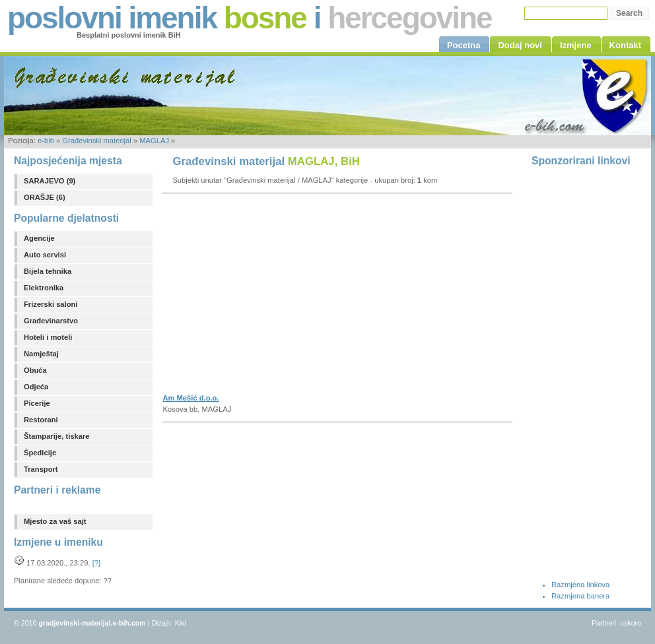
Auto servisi (45, 255)
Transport (41, 469)
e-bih (46, 141)
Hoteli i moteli (48, 337)
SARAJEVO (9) (50, 181)
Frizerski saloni (51, 304)
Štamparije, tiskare (57, 436)
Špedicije (40, 453)
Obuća (35, 370)
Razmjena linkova (580, 585)
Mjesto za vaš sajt (55, 521)
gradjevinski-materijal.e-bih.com (92, 623)
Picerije (37, 403)
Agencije (39, 238)
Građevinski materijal (96, 141)
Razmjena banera (580, 596)
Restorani (41, 420)
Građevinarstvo (51, 321)
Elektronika (44, 288)
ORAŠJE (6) (45, 197)
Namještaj (41, 354)
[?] (96, 563)
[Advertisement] (296, 298)
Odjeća (36, 387)
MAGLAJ (154, 141)
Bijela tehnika (48, 271)
